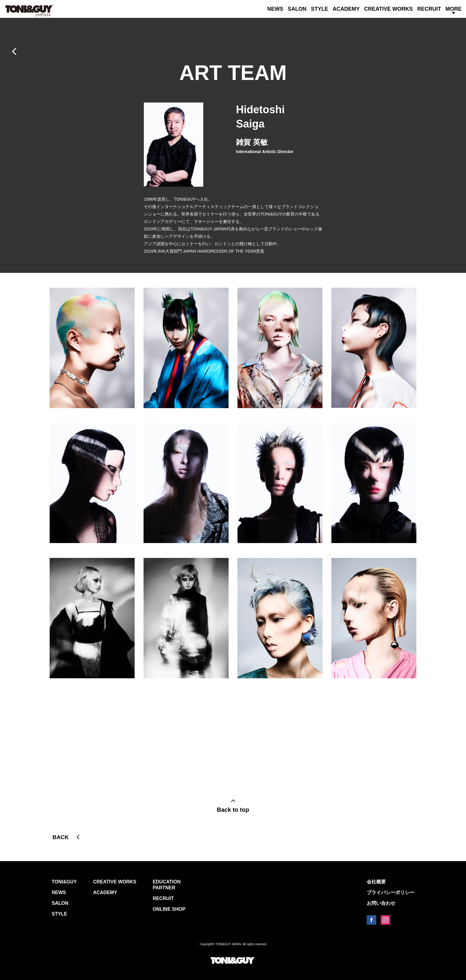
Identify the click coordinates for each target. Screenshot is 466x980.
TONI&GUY (64, 882)
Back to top (233, 810)
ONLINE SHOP (169, 909)
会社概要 (376, 882)
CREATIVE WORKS (388, 9)
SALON (297, 9)
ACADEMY (346, 9)
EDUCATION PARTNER (167, 885)
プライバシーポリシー (391, 892)
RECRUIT (429, 9)
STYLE (319, 9)
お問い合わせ (381, 903)
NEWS (275, 9)
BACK (61, 837)
